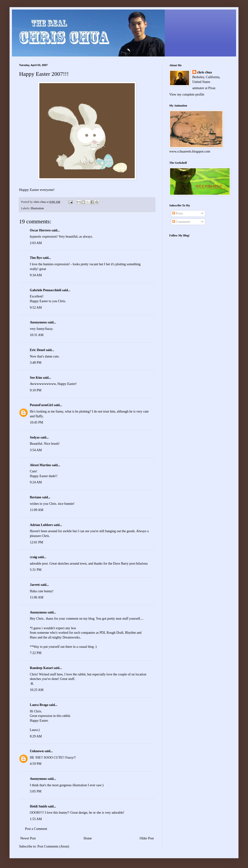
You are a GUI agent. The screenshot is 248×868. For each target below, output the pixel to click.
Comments (181, 222)
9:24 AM (36, 482)
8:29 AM (36, 736)
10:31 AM (37, 335)
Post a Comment (36, 829)
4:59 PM (36, 764)
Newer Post (28, 838)
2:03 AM (36, 243)
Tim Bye (36, 258)
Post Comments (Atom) (53, 846)
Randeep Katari (41, 668)
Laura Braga (39, 705)
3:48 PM (36, 363)
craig (33, 557)
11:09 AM (37, 510)
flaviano (36, 497)
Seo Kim (36, 378)
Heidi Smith (38, 806)
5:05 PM (36, 791)
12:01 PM (36, 542)
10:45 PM (36, 422)
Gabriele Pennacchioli (46, 290)
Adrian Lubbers (41, 525)
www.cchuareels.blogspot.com (190, 151)
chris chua (205, 72)
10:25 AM (37, 690)
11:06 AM (37, 597)
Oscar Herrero (40, 230)
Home (88, 838)
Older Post (147, 838)
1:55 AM (36, 819)
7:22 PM (36, 653)
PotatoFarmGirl (41, 405)
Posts (178, 213)
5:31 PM (36, 570)
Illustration (37, 208)
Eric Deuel (37, 350)
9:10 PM (36, 390)
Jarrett (35, 585)
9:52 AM (36, 308)
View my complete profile (187, 94)
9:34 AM (36, 275)
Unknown (37, 751)
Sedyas (35, 437)
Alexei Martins (40, 465)
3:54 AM (36, 450)
